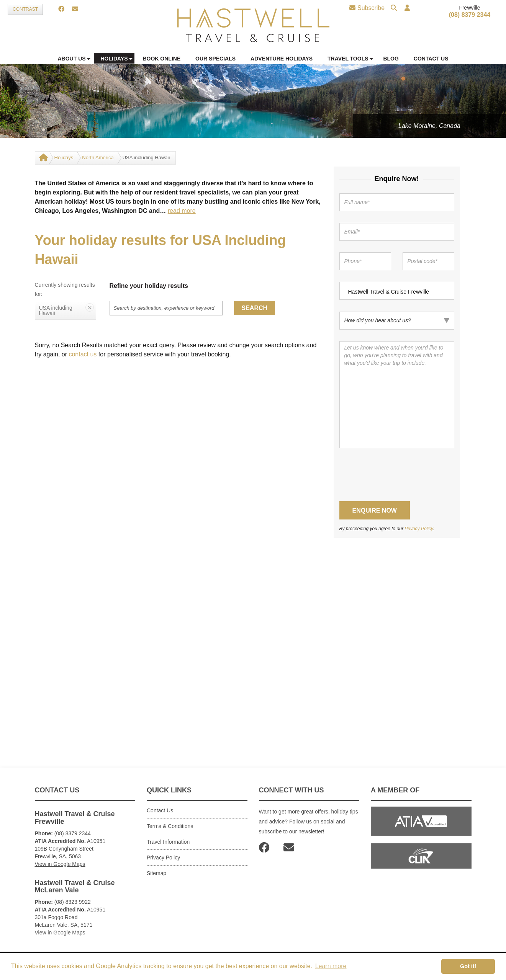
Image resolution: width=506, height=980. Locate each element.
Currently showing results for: (65, 289)
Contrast (25, 9)
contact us (83, 354)
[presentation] (398, 475)
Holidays (64, 158)
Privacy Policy (419, 529)
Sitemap (156, 873)
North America (98, 158)
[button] (407, 8)
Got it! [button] (468, 966)
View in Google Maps (60, 864)
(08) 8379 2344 (470, 15)
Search (255, 308)
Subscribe (367, 8)
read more (182, 211)
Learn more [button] (331, 966)
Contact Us (160, 810)
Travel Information (168, 842)
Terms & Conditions (170, 826)
